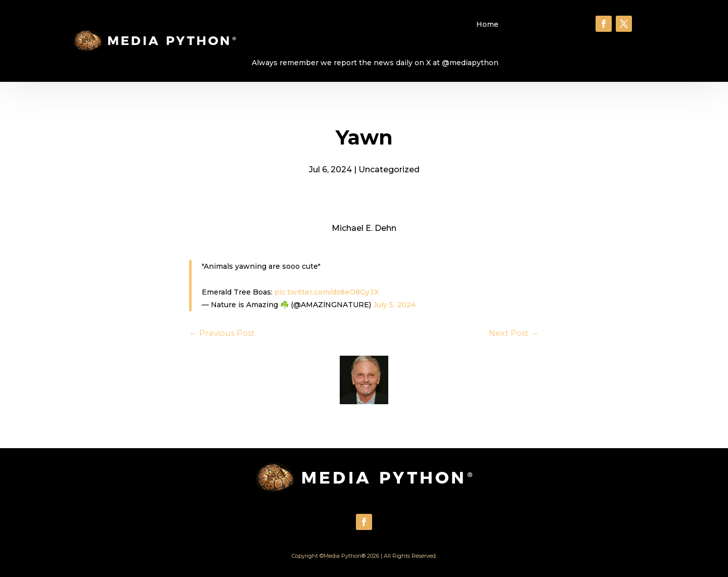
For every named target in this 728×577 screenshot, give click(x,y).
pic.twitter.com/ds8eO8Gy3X (327, 292)
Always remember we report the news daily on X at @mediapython (375, 63)
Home (487, 24)
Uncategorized (389, 170)
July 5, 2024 (394, 305)
